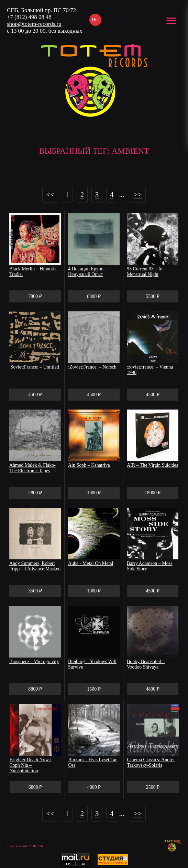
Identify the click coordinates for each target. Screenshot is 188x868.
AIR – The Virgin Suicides (152, 465)
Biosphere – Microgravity (34, 662)
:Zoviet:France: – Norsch (92, 367)
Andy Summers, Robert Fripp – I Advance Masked (35, 566)
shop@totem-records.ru (34, 24)
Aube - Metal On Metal (91, 563)
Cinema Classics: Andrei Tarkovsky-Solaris (151, 762)
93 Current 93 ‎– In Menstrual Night (145, 272)
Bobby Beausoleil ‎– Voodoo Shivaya (146, 664)
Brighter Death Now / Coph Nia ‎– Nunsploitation (31, 765)
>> (138, 195)
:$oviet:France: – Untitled (34, 367)
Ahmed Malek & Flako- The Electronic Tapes (32, 468)
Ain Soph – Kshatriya (89, 465)
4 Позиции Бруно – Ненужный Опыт (87, 272)
